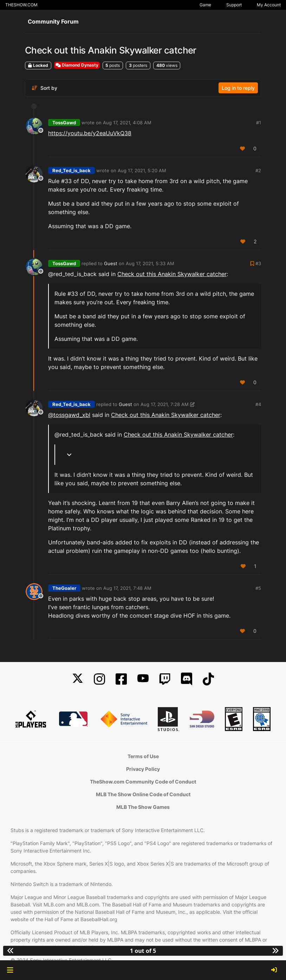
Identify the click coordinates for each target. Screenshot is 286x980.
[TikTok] (208, 679)
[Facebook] (121, 679)
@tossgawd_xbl (69, 415)
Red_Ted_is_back (71, 170)
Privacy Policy (143, 769)
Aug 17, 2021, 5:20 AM (142, 170)
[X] (78, 679)
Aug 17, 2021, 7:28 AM (165, 404)
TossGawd (64, 123)
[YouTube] (143, 679)
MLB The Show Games (143, 807)
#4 (258, 404)
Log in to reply (238, 88)
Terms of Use (143, 756)
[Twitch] (165, 679)
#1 (259, 123)
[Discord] (187, 679)
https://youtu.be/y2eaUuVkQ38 (90, 133)
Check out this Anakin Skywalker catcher (172, 274)
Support (234, 5)
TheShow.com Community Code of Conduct (143, 782)
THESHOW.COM (21, 5)
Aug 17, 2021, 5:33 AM (150, 263)
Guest (111, 263)
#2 (258, 170)
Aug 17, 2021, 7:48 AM (127, 588)
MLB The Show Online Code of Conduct (143, 794)
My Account (269, 5)
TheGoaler (64, 588)
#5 (258, 588)
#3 (258, 263)
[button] (10, 970)
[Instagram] (99, 679)
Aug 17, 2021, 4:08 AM (127, 123)
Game (205, 5)
